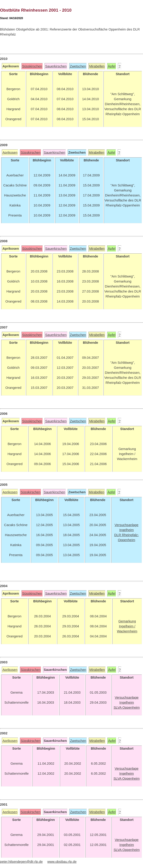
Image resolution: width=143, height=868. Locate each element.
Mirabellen (97, 66)
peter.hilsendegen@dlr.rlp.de (21, 862)
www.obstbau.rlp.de (62, 862)
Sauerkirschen (56, 66)
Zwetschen (78, 66)
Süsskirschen (32, 66)
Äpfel (112, 66)
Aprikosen (10, 153)
